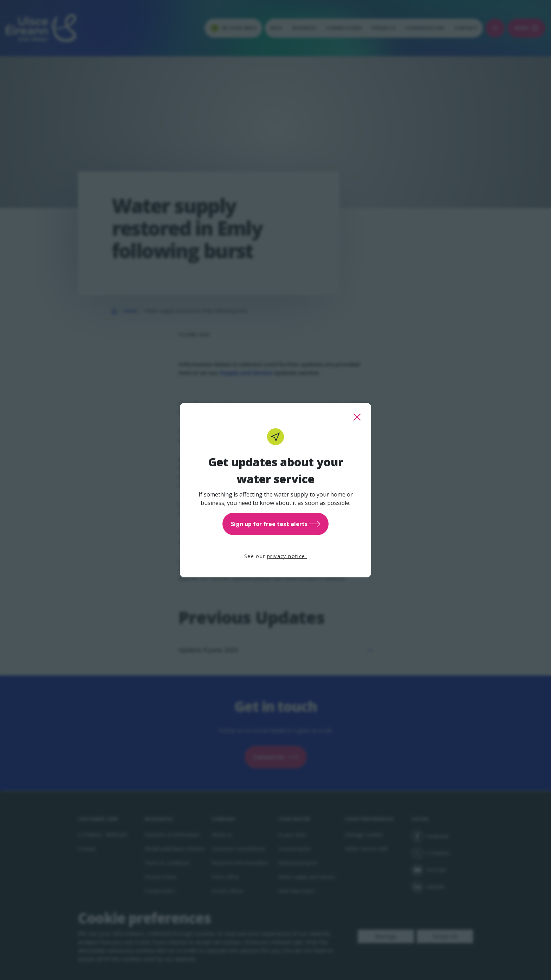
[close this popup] (357, 417)
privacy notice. (287, 556)
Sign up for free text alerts (275, 524)
